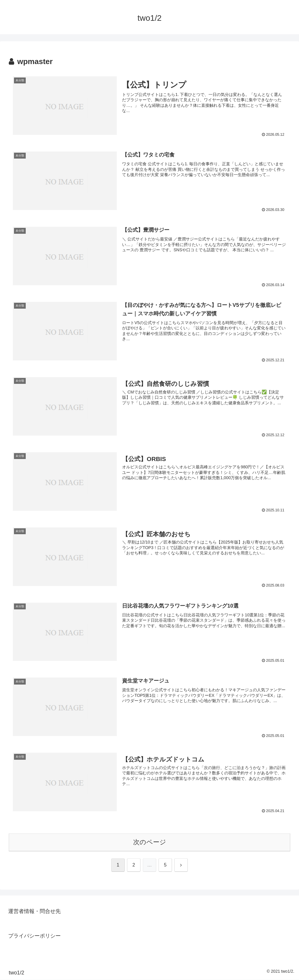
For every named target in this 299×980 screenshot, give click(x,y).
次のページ (150, 842)
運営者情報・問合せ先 (34, 911)
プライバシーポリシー (34, 936)
